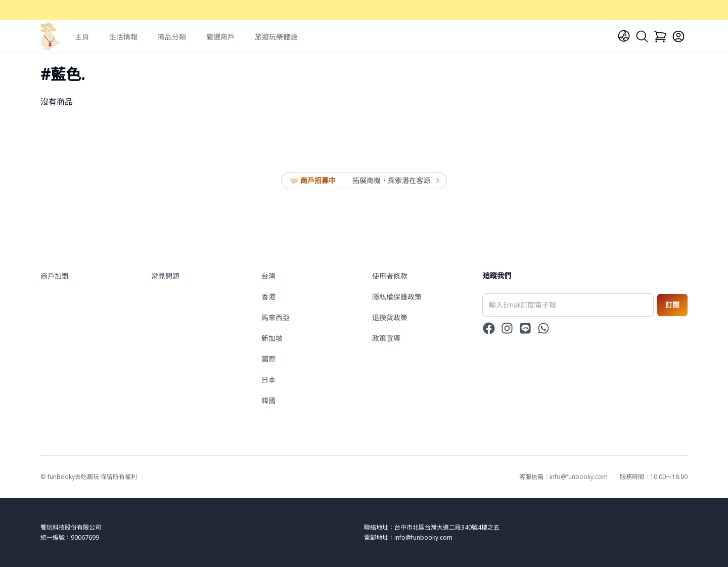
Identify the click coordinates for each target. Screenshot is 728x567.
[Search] (642, 36)
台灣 (268, 276)
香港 (268, 297)
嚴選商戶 (220, 37)
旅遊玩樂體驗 (276, 37)
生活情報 (123, 37)
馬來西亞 (276, 317)
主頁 (82, 37)
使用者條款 (390, 276)
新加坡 (272, 338)
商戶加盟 (55, 276)
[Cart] (660, 36)
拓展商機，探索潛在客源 (395, 181)
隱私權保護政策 (397, 297)
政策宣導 (386, 338)
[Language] (624, 36)
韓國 (268, 400)
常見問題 (165, 276)
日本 (268, 380)
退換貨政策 (390, 317)
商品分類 (172, 37)
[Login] (678, 36)
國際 (268, 359)
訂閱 (672, 305)
